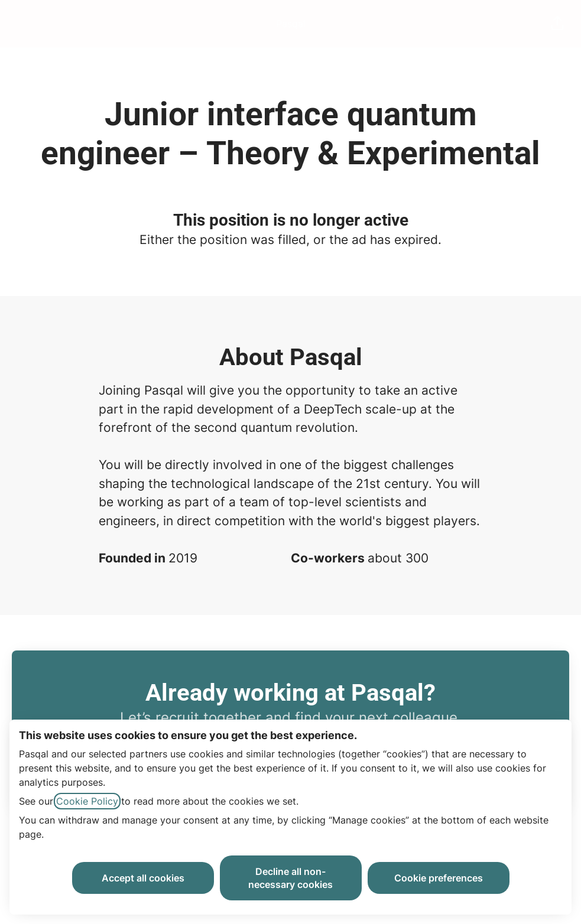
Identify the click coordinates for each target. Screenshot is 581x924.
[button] (557, 24)
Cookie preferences (439, 878)
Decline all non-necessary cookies (290, 878)
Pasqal (291, 24)
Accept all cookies (143, 878)
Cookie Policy (87, 801)
